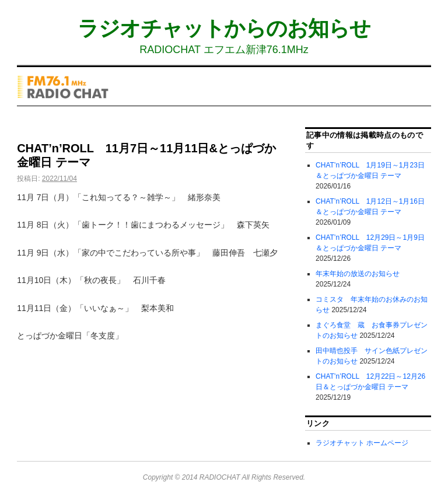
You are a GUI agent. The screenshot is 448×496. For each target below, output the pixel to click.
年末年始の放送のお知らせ (358, 274)
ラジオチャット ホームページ (362, 443)
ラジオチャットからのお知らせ (224, 28)
